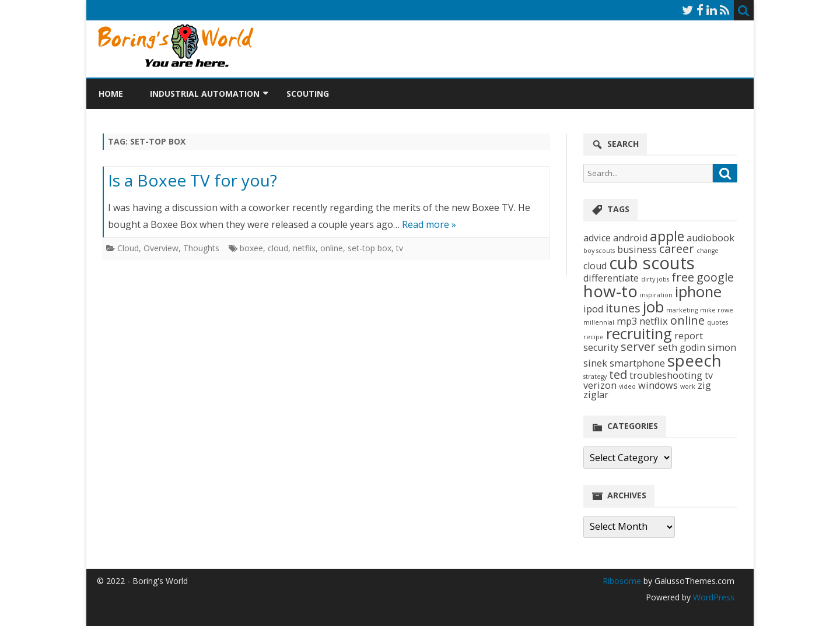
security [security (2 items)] (601, 347)
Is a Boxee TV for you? (192, 180)
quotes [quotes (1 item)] (717, 322)
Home (111, 94)
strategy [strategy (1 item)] (595, 377)
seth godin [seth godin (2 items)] (682, 347)
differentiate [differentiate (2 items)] (611, 278)
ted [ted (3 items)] (618, 374)
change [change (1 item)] (708, 251)
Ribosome (622, 581)
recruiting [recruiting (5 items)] (639, 334)
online (332, 248)
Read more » (429, 224)
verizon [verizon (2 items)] (600, 385)
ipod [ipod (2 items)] (593, 309)
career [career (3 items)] (677, 249)
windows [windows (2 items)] (658, 385)
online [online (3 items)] (687, 320)
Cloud (128, 248)
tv (400, 248)
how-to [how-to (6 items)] (610, 291)
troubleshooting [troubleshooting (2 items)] (666, 375)
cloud (278, 248)
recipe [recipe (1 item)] (594, 337)
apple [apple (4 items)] (667, 236)
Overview (161, 248)
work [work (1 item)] (688, 386)
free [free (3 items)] (683, 277)
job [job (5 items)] (653, 307)
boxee (251, 248)
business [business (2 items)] (637, 249)
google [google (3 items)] (715, 277)
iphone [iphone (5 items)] (698, 292)
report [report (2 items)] (689, 336)
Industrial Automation (205, 94)
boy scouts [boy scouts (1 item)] (599, 251)
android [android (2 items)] (630, 238)
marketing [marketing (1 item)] (682, 310)
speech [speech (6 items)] (694, 360)
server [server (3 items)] (638, 347)
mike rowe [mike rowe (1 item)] (717, 310)
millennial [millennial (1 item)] (599, 322)
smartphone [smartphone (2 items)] (637, 363)
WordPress (713, 597)
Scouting (308, 94)
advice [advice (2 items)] (597, 238)
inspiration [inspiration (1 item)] (656, 295)
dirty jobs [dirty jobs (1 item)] (655, 279)
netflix (304, 248)
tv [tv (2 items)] (709, 375)
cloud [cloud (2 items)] (595, 266)
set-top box (370, 248)
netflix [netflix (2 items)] (654, 321)
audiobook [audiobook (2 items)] (710, 238)
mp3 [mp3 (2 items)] (627, 321)
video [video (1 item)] (627, 386)
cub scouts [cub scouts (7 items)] (652, 263)
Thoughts (201, 248)
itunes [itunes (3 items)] (623, 308)
